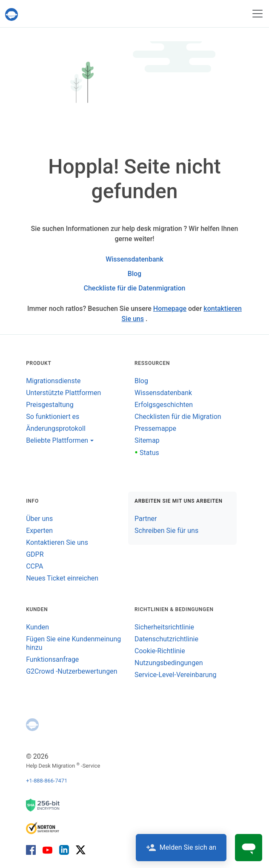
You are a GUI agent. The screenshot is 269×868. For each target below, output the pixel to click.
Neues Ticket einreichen (62, 578)
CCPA (34, 566)
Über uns (39, 519)
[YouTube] (47, 850)
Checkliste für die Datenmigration (134, 288)
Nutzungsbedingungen (169, 663)
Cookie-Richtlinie (160, 651)
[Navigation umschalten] (258, 14)
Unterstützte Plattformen (63, 393)
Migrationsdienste (53, 381)
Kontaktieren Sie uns (57, 542)
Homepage (170, 309)
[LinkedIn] (64, 850)
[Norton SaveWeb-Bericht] (43, 827)
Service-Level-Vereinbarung (175, 675)
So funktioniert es (53, 417)
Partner (146, 519)
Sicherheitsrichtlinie (164, 627)
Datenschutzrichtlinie (166, 639)
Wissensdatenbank (134, 259)
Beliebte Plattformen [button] (57, 440)
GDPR (35, 554)
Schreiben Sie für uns (166, 531)
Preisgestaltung (50, 405)
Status (147, 453)
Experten (39, 531)
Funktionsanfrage (52, 659)
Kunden (37, 627)
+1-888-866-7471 (47, 781)
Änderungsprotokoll (56, 428)
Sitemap (147, 440)
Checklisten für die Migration (178, 417)
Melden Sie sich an (181, 848)
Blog (134, 274)
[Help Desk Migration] (13, 14)
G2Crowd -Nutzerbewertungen (72, 671)
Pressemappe (155, 428)
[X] (79, 850)
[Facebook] (33, 850)
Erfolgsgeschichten (164, 405)
